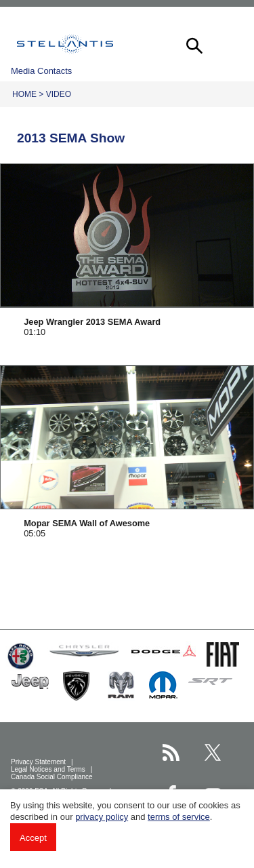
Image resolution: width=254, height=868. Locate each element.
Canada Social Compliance (52, 777)
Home (24, 94)
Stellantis (65, 44)
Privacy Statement (39, 762)
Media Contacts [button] (41, 71)
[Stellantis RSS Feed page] (171, 752)
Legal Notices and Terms (49, 769)
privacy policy (102, 817)
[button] (193, 44)
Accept (33, 838)
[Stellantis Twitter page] (213, 752)
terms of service (179, 817)
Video (59, 94)
